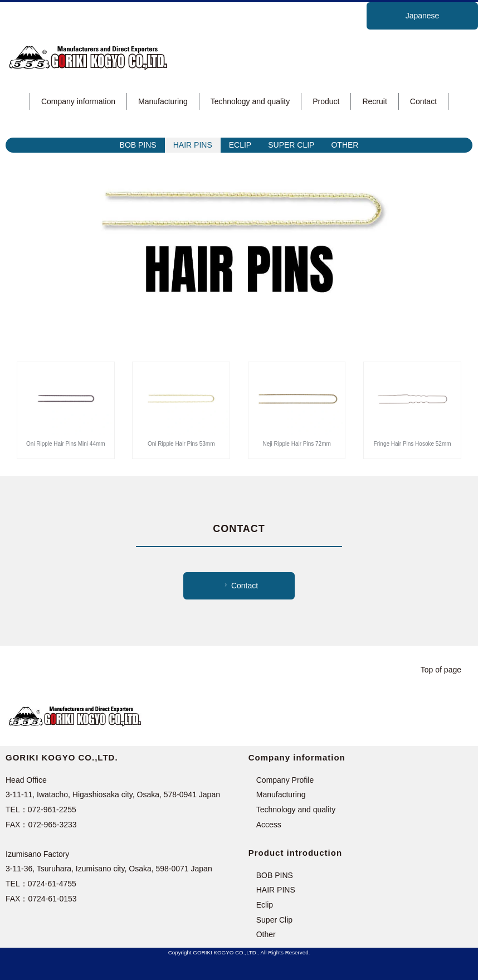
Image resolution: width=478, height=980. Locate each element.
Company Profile (285, 780)
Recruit (374, 101)
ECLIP (240, 145)
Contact (423, 101)
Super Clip (274, 920)
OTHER (345, 145)
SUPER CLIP (291, 145)
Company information (78, 101)
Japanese (423, 16)
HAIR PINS (193, 145)
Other (266, 934)
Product (326, 101)
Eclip (265, 905)
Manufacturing (163, 101)
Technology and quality (250, 101)
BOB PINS (138, 145)
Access (269, 825)
